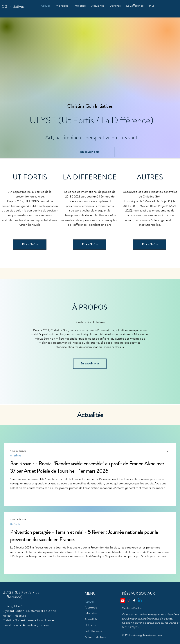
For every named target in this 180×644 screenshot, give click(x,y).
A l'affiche (16, 456)
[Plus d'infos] (30, 245)
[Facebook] (134, 601)
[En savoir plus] (90, 152)
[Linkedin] (140, 601)
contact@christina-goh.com (31, 625)
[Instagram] (128, 601)
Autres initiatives (95, 637)
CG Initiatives (13, 6)
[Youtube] (123, 601)
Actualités (91, 619)
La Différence (93, 631)
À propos (91, 607)
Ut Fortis (15, 524)
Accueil (90, 602)
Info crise (91, 613)
